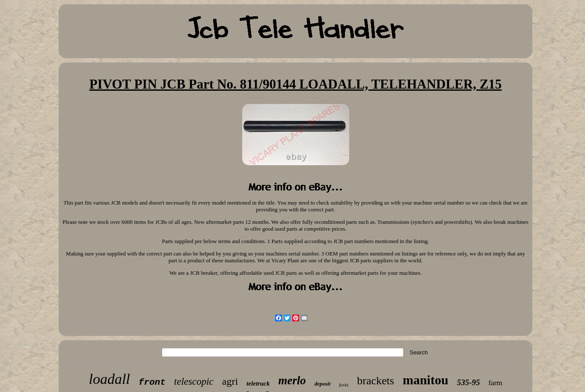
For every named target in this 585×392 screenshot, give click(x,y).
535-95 (469, 382)
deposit (323, 384)
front (152, 382)
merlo (292, 380)
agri (230, 381)
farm (495, 383)
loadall (109, 379)
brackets (376, 381)
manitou (426, 380)
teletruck (258, 383)
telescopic (194, 382)
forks (344, 385)
